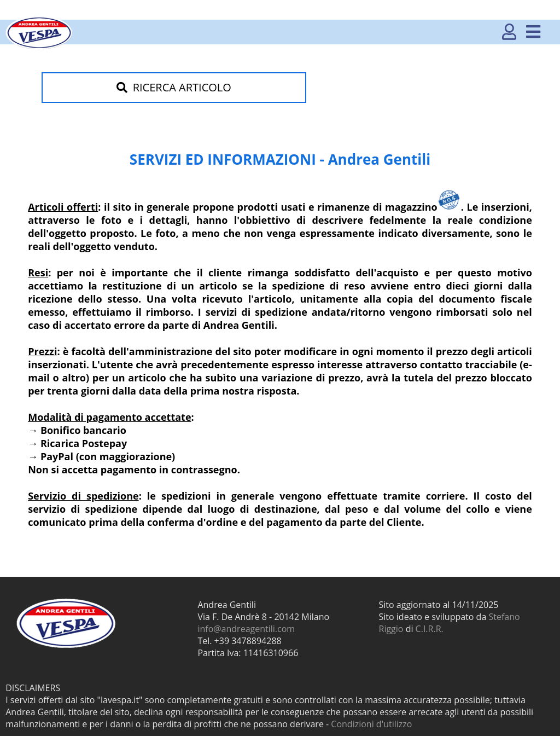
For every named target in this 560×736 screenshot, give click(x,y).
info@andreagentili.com (246, 629)
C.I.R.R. (430, 629)
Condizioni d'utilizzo (371, 724)
